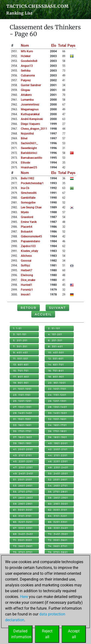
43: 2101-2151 (22, 455)
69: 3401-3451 (23, 534)
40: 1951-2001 (58, 443)
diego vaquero (30, 124)
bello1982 (28, 178)
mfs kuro (27, 51)
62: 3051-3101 (58, 510)
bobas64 (27, 232)
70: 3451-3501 (58, 534)
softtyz (25, 265)
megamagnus (30, 109)
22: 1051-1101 (57, 389)
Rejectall (47, 634)
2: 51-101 (54, 328)
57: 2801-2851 (23, 498)
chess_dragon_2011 (34, 129)
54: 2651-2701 (58, 486)
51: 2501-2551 (23, 480)
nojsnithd (27, 134)
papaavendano (30, 241)
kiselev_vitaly (29, 251)
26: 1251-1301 (57, 401)
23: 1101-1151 (22, 395)
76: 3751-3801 (58, 552)
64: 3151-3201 (58, 516)
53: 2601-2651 (23, 486)
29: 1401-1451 (23, 413)
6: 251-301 (55, 340)
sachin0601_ (29, 143)
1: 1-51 (17, 328)
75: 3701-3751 (23, 552)
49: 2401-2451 (23, 474)
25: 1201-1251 (22, 401)
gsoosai (26, 261)
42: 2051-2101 (58, 449)
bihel (24, 138)
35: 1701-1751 (22, 431)
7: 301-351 (20, 346)
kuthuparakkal (30, 114)
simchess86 (29, 193)
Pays (71, 45)
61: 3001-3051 (23, 510)
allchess (26, 256)
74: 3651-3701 (58, 546)
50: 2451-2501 (58, 474)
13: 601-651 (21, 365)
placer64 (27, 227)
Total (62, 45)
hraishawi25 (29, 167)
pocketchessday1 (32, 183)
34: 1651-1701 (57, 425)
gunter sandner (31, 85)
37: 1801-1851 (23, 437)
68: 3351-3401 (58, 528)
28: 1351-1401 (58, 407)
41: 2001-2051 (23, 449)
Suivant (57, 308)
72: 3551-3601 (58, 540)
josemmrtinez (30, 105)
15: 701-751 (21, 371)
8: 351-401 (55, 346)
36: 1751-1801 (57, 431)
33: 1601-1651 (22, 425)
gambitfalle (28, 198)
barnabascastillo (32, 158)
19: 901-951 (21, 383)
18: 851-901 (56, 377)
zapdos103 (28, 246)
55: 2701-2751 (23, 492)
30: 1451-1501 (58, 413)
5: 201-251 (20, 340)
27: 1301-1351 (22, 407)
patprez (26, 80)
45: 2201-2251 (23, 461)
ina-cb (25, 188)
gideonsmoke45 (31, 236)
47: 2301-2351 (23, 467)
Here (24, 597)
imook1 (26, 295)
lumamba (27, 100)
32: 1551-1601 (57, 419)
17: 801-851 (21, 377)
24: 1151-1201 (57, 395)
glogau (25, 90)
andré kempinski (32, 119)
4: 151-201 (55, 334)
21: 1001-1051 (22, 389)
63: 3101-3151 (22, 516)
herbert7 (27, 270)
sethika (26, 71)
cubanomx (28, 76)
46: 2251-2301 (58, 461)
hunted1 (27, 285)
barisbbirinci (29, 153)
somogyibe (28, 203)
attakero (26, 95)
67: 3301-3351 (23, 528)
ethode (25, 163)
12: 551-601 (56, 359)
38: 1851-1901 (58, 437)
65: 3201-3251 (23, 522)
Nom (25, 45)
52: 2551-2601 (58, 480)
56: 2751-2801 (58, 492)
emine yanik (29, 222)
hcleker (26, 56)
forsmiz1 (27, 290)
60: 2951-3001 (58, 504)
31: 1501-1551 (22, 419)
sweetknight (29, 148)
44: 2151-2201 (58, 455)
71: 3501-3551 (23, 540)
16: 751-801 (56, 371)
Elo (54, 45)
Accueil (43, 314)
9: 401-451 (21, 352)
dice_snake (28, 280)
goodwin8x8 (29, 61)
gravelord (27, 217)
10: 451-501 (56, 352)
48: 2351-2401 (58, 467)
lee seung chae (31, 207)
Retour (29, 308)
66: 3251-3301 (58, 522)
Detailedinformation (21, 634)
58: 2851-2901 (58, 498)
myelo (25, 212)
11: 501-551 (21, 359)
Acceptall (74, 634)
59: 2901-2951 (23, 504)
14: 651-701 (56, 365)
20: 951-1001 (57, 383)
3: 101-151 (20, 334)
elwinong (27, 275)
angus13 (27, 66)
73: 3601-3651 (23, 546)
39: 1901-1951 (22, 443)
